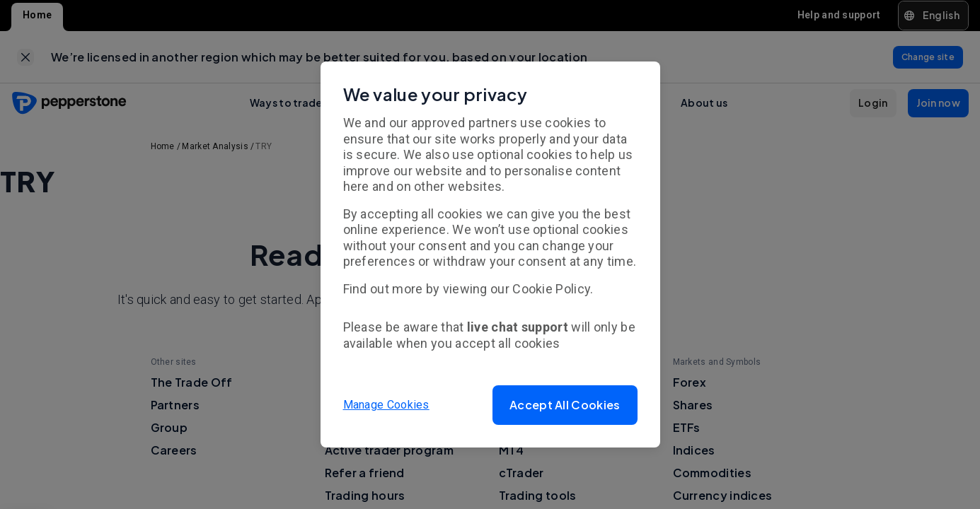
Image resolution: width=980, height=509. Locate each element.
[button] (565, 405)
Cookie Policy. (553, 289)
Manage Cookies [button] (386, 405)
